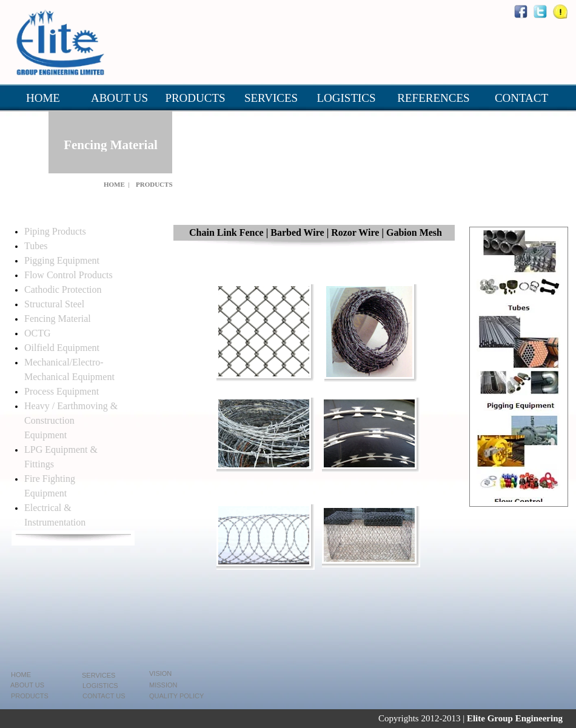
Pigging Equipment (62, 260)
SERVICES (271, 98)
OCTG (38, 333)
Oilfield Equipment (62, 348)
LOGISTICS (346, 98)
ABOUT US (119, 98)
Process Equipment (62, 391)
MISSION (163, 685)
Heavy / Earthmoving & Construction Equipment (71, 420)
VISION (160, 673)
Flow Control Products (69, 275)
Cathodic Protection (63, 289)
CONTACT (521, 98)
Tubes (36, 246)
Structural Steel (54, 304)
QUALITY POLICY (176, 696)
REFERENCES (433, 98)
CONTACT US (104, 696)
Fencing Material (58, 319)
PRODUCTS (195, 98)
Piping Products (55, 231)
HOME (43, 98)
